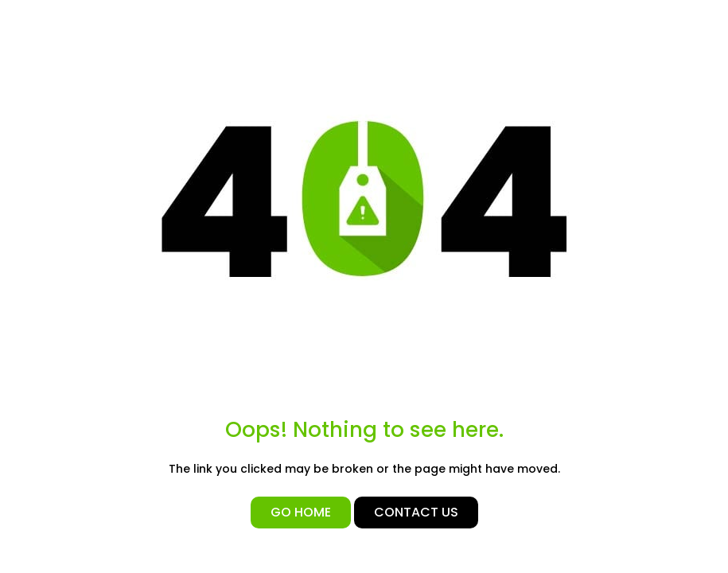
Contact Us (416, 512)
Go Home (301, 512)
